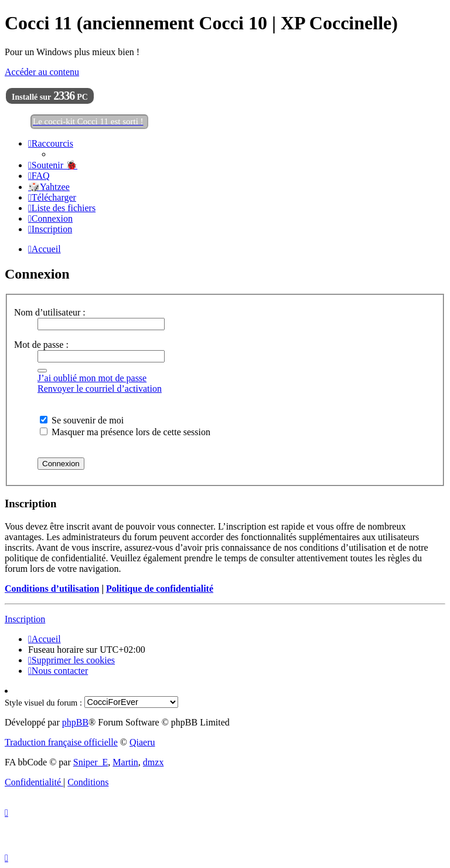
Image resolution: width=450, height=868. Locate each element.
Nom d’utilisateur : (50, 312)
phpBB (75, 722)
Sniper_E (91, 762)
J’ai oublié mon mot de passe (92, 378)
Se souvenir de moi (82, 420)
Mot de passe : (41, 345)
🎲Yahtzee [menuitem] (49, 187)
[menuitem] (53, 165)
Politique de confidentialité (160, 589)
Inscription (25, 619)
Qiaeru (142, 742)
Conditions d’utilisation (52, 589)
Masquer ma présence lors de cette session (125, 432)
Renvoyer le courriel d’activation (100, 389)
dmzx (154, 762)
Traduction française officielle (61, 742)
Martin (125, 762)
